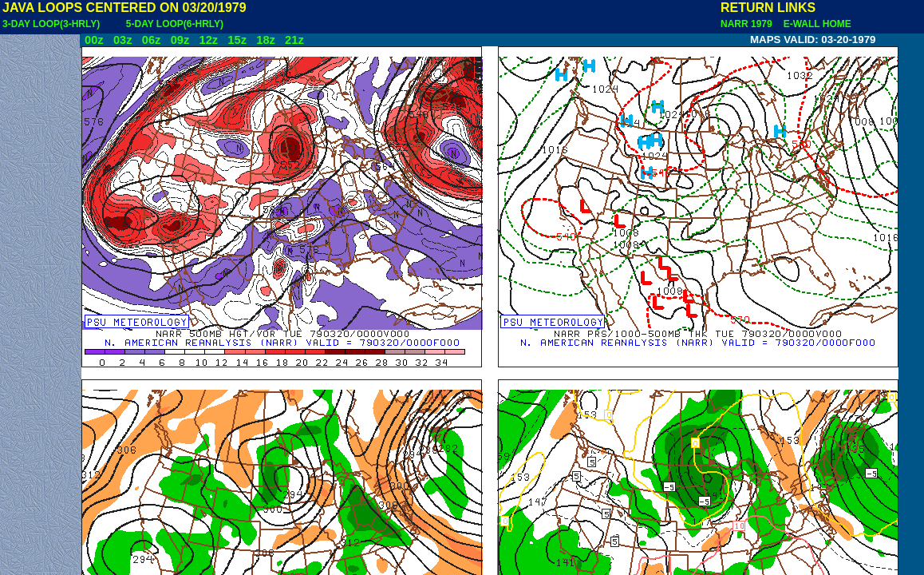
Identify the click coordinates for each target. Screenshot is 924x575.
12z (208, 40)
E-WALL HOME (815, 24)
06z (152, 40)
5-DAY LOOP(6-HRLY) (175, 24)
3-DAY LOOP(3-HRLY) (51, 24)
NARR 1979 (748, 24)
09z (180, 40)
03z (123, 40)
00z (94, 40)
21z (294, 40)
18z (266, 40)
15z (237, 40)
